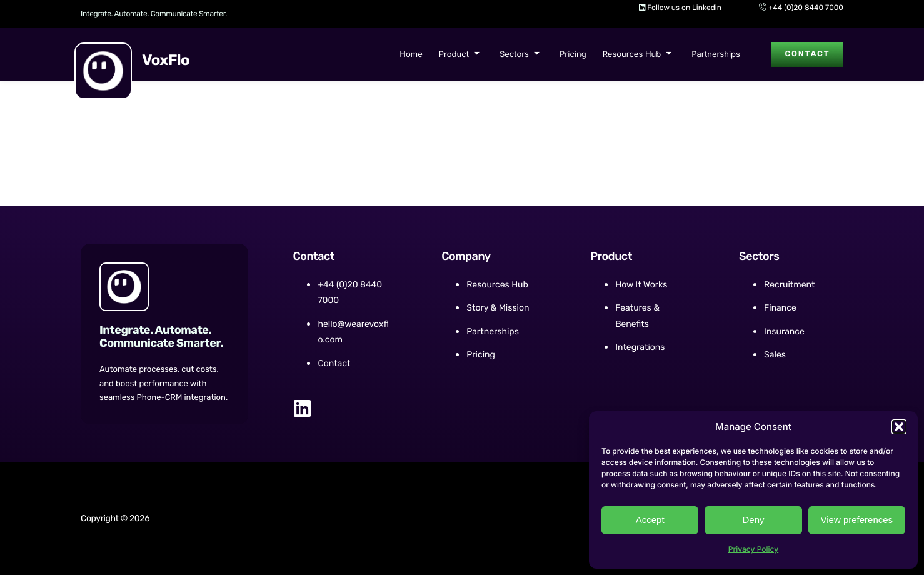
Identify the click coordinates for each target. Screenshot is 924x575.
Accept (650, 520)
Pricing (572, 54)
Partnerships (715, 54)
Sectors (518, 54)
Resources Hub (636, 54)
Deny (753, 520)
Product (458, 54)
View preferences (857, 520)
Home (409, 54)
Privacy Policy (753, 549)
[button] (899, 427)
